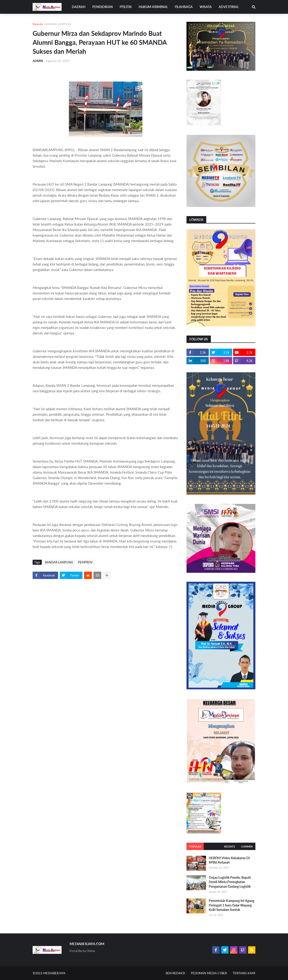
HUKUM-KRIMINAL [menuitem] (153, 7)
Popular (195, 846)
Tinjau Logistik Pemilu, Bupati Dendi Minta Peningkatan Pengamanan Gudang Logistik (230, 882)
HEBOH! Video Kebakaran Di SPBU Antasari (229, 860)
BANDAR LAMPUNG (58, 24)
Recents (230, 846)
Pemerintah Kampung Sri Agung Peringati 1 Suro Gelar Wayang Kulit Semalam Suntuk (232, 905)
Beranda (38, 24)
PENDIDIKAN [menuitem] (103, 7)
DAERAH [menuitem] (79, 7)
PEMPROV (85, 562)
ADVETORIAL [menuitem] (229, 7)
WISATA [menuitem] (206, 7)
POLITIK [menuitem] (126, 7)
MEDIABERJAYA (54, 973)
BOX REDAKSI (175, 973)
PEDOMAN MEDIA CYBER (209, 973)
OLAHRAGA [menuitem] (184, 7)
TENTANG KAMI (244, 973)
